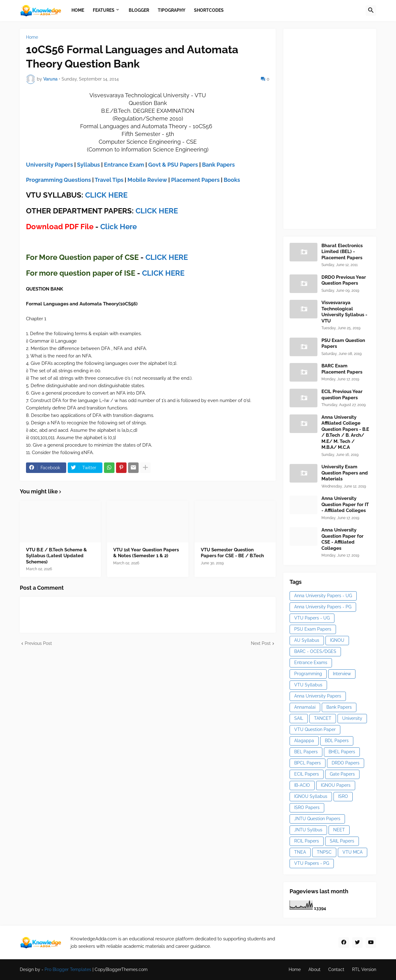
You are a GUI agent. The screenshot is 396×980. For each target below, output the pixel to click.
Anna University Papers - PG (323, 607)
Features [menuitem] (104, 10)
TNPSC (324, 852)
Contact (336, 969)
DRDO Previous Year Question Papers (344, 280)
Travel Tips (109, 180)
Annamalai (305, 707)
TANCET (323, 718)
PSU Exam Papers (313, 629)
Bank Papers (218, 165)
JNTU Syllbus (308, 830)
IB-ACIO (302, 785)
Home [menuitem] (78, 10)
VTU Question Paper (315, 729)
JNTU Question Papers (317, 819)
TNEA (300, 852)
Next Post (261, 643)
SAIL (299, 718)
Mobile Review (147, 180)
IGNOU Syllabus (311, 796)
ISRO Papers (307, 807)
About (314, 969)
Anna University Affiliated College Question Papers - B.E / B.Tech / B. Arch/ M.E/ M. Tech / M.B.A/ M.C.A (345, 432)
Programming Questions (58, 180)
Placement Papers (195, 180)
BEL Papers (306, 752)
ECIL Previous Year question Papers (342, 395)
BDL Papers (337, 741)
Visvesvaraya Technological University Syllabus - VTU (344, 312)
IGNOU (337, 640)
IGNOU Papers (336, 785)
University (352, 718)
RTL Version (364, 969)
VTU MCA (353, 852)
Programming (308, 674)
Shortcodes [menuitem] (209, 10)
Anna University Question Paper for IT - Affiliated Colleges (345, 504)
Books (232, 180)
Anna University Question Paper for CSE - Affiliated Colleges (342, 539)
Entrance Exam (124, 165)
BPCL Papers (308, 763)
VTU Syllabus (308, 685)
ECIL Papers (307, 774)
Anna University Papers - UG (323, 596)
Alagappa (304, 741)
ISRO (343, 796)
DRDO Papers (346, 763)
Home (32, 37)
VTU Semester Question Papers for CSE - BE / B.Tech (232, 553)
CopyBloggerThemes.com (121, 969)
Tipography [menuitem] (172, 10)
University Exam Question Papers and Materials (345, 473)
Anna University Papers (318, 696)
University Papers (49, 165)
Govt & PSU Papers (173, 165)
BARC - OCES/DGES (315, 651)
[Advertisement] (336, 128)
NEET (339, 830)
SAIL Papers (342, 841)
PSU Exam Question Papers (343, 343)
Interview (342, 674)
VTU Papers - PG (312, 863)
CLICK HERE (106, 195)
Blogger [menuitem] (139, 10)
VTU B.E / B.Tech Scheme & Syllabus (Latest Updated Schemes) (56, 556)
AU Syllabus (307, 640)
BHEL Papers (342, 752)
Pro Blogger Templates (68, 969)
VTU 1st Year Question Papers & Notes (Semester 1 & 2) (146, 553)
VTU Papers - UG (312, 618)
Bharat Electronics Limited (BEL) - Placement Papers (342, 252)
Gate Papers (342, 774)
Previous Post (38, 643)
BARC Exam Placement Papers (342, 369)
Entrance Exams (311, 663)
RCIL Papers (307, 841)
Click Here (118, 227)
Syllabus (88, 165)
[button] (371, 11)
